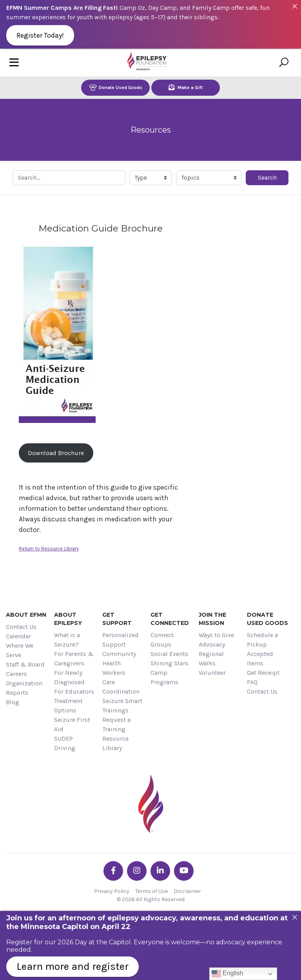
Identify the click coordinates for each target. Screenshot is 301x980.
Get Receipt (263, 673)
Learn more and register (73, 966)
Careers (16, 674)
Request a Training (116, 724)
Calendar (18, 636)
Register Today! (40, 35)
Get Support (117, 619)
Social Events (169, 654)
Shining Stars (170, 663)
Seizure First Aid (72, 724)
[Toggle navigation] (14, 63)
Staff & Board (25, 664)
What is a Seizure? (67, 640)
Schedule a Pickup (262, 640)
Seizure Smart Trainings (122, 706)
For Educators (74, 691)
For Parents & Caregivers (74, 658)
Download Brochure (56, 453)
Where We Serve (20, 650)
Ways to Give (216, 635)
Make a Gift (186, 87)
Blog (13, 702)
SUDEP (63, 739)
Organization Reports (24, 688)
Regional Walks (211, 658)
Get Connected (170, 619)
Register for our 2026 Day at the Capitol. (69, 942)
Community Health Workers (119, 663)
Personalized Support (121, 640)
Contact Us (21, 627)
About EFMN (26, 615)
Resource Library (115, 743)
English (228, 974)
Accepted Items (260, 658)
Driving (65, 748)
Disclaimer (187, 891)
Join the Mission (212, 619)
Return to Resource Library (49, 549)
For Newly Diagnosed (69, 677)
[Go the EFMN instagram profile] (137, 871)
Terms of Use (151, 891)
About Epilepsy (68, 619)
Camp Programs (164, 677)
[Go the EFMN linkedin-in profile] (160, 871)
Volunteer (212, 673)
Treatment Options (68, 706)
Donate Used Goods (116, 87)
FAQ (252, 682)
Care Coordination (121, 687)
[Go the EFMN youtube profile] (184, 871)
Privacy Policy (112, 891)
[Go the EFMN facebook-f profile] (113, 871)
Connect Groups (162, 640)
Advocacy (212, 644)
